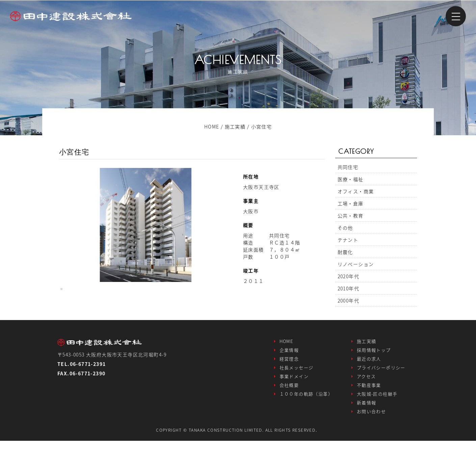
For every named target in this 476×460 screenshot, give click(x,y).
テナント (348, 240)
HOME (286, 362)
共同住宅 (348, 167)
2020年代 (348, 276)
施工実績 (367, 362)
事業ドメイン (294, 397)
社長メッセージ (297, 388)
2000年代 (348, 300)
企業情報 (289, 370)
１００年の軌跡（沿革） (306, 414)
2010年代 (348, 288)
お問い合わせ (371, 432)
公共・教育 (351, 215)
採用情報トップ (374, 370)
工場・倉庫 (351, 203)
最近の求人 (369, 379)
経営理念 (289, 379)
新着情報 (367, 423)
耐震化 (345, 252)
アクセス (366, 397)
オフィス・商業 (356, 191)
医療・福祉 (351, 179)
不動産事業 (369, 406)
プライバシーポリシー (381, 388)
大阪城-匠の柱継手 (377, 414)
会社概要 (289, 406)
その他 (345, 228)
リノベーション (356, 264)
